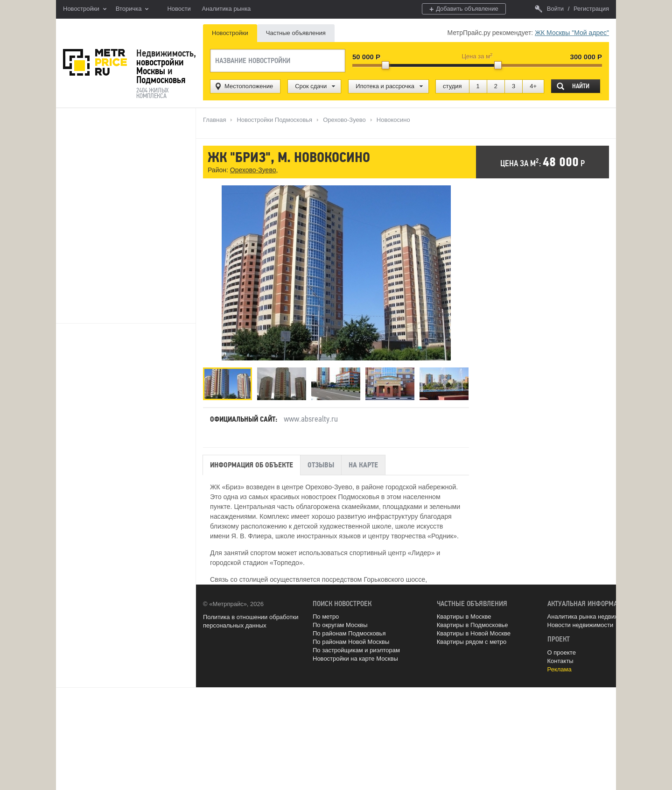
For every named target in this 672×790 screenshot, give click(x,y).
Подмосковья (161, 80)
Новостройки (85, 9)
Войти (549, 9)
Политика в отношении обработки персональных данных (251, 621)
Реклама (560, 669)
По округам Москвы (340, 625)
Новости (179, 9)
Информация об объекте (252, 465)
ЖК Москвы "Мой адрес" (572, 33)
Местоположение (249, 86)
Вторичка (132, 9)
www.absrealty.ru (311, 419)
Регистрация (591, 9)
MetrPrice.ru (95, 62)
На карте (363, 465)
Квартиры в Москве (464, 617)
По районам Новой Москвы (351, 642)
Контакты (560, 661)
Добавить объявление (464, 9)
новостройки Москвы (160, 67)
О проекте (562, 652)
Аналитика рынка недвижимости (593, 617)
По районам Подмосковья (349, 633)
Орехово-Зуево (253, 170)
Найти (581, 86)
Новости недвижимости (581, 625)
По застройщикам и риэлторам (356, 650)
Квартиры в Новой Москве (474, 633)
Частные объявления (296, 33)
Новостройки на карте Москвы (355, 659)
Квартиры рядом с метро (472, 642)
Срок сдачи (311, 86)
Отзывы (321, 465)
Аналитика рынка (226, 9)
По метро (326, 617)
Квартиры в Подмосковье (472, 625)
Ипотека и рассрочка (385, 86)
